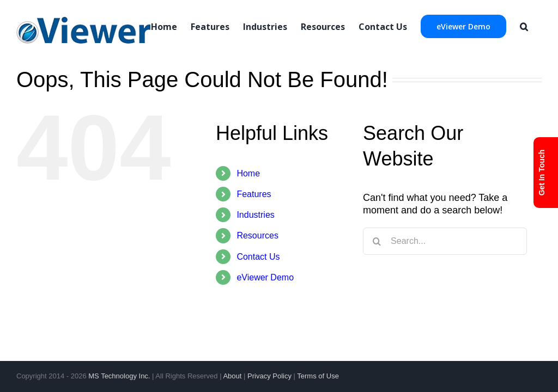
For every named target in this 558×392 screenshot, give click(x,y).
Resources (257, 235)
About (232, 376)
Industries (255, 215)
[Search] (524, 26)
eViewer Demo (265, 277)
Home (248, 173)
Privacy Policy (269, 376)
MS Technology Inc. (119, 376)
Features (254, 194)
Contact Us (258, 257)
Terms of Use (318, 376)
